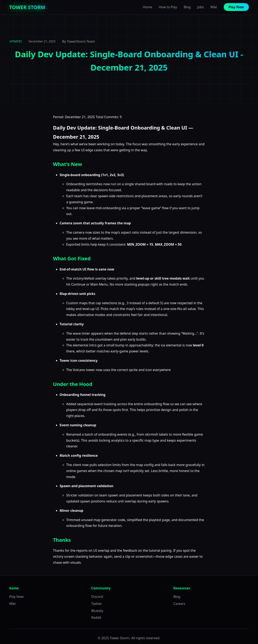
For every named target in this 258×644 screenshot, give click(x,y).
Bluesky (97, 611)
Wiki (214, 7)
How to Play (168, 7)
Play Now (236, 7)
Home (147, 7)
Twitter (97, 604)
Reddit (96, 618)
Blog (187, 7)
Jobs (201, 7)
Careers (179, 604)
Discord (97, 597)
